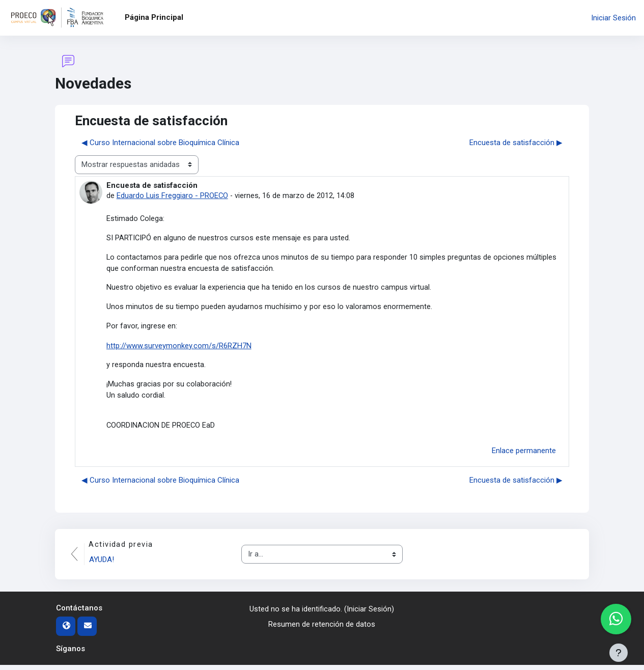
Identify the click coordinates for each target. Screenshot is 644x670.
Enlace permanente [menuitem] (524, 455)
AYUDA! (103, 565)
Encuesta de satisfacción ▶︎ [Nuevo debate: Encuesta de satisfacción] (516, 143)
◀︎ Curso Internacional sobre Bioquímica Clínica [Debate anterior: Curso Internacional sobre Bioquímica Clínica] (160, 143)
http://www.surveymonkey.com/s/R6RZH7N (179, 348)
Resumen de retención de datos (322, 629)
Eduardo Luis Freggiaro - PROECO (173, 196)
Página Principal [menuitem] (154, 17)
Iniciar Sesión (613, 18)
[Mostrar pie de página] (619, 653)
